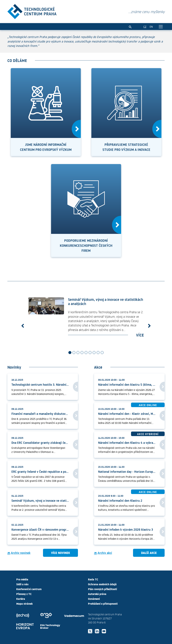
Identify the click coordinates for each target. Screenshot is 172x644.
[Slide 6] (90, 353)
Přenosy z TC (24, 594)
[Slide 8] (98, 353)
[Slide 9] (102, 353)
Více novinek (61, 553)
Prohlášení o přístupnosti (103, 603)
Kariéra (21, 599)
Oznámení (94, 599)
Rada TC (93, 579)
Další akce (149, 553)
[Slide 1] (70, 353)
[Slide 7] (94, 353)
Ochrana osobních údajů (102, 584)
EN (151, 27)
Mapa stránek (24, 603)
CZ (145, 27)
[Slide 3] (78, 353)
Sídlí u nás (22, 584)
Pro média (22, 579)
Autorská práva (97, 594)
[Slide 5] (86, 353)
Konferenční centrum (29, 589)
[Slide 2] (74, 353)
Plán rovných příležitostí (102, 589)
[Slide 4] (82, 353)
